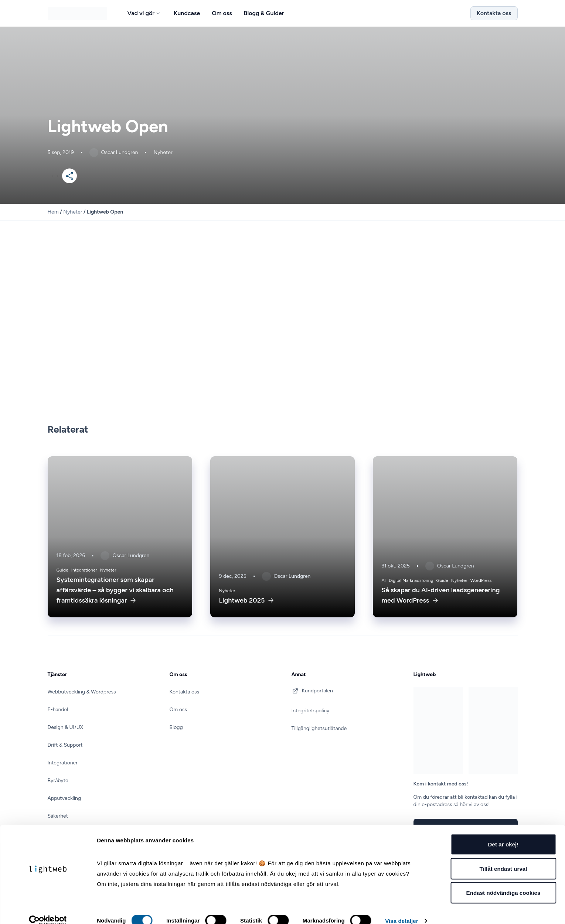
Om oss (178, 710)
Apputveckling (64, 798)
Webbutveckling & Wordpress (82, 692)
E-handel (58, 710)
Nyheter (73, 212)
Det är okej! (503, 833)
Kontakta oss (494, 13)
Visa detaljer (401, 909)
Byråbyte (58, 780)
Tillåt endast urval (503, 857)
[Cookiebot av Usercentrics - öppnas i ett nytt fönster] (48, 910)
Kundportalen (312, 691)
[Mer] (69, 176)
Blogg (176, 727)
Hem (53, 212)
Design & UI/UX (66, 727)
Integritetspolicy (311, 711)
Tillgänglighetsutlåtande (319, 728)
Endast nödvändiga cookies (503, 881)
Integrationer (63, 763)
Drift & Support (65, 745)
